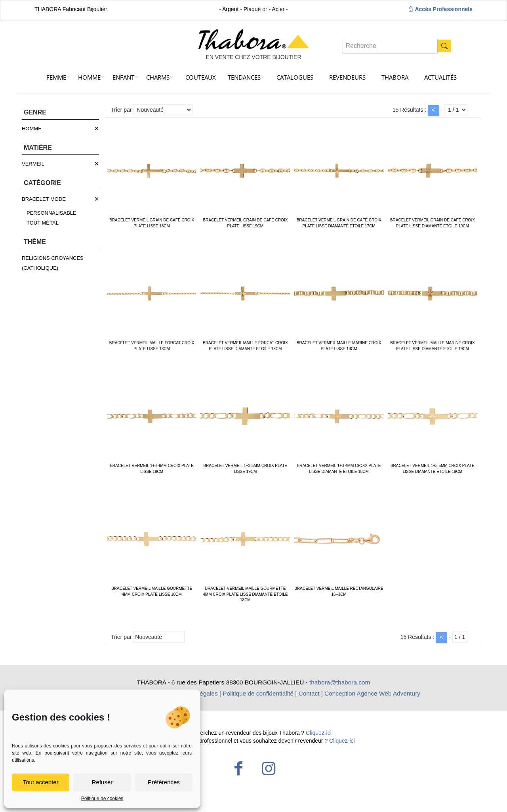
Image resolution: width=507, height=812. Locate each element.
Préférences (164, 782)
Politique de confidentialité (258, 693)
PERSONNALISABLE (51, 213)
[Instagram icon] (269, 768)
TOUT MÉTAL (43, 223)
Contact (309, 693)
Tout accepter (41, 782)
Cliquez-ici (319, 733)
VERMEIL (33, 164)
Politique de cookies (102, 799)
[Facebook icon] (238, 768)
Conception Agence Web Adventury (372, 693)
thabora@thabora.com (340, 682)
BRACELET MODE (44, 199)
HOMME (32, 129)
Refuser (102, 782)
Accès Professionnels (440, 9)
